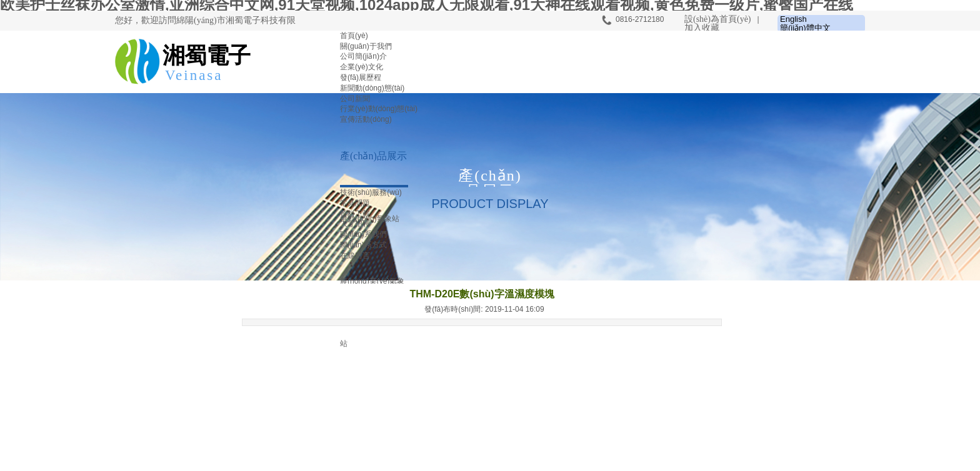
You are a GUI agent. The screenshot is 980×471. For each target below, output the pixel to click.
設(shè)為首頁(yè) (718, 19)
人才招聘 (355, 224)
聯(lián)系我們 (363, 234)
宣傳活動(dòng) (366, 119)
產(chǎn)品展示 (373, 156)
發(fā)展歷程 (361, 77)
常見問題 (355, 203)
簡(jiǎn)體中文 (805, 28)
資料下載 (355, 214)
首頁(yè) (354, 36)
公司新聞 (355, 99)
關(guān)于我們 (366, 46)
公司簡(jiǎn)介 (363, 56)
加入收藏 (702, 28)
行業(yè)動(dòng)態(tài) (379, 109)
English (793, 19)
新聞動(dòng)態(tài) (372, 88)
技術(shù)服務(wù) (371, 192)
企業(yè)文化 (362, 67)
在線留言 (355, 255)
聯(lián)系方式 (363, 245)
